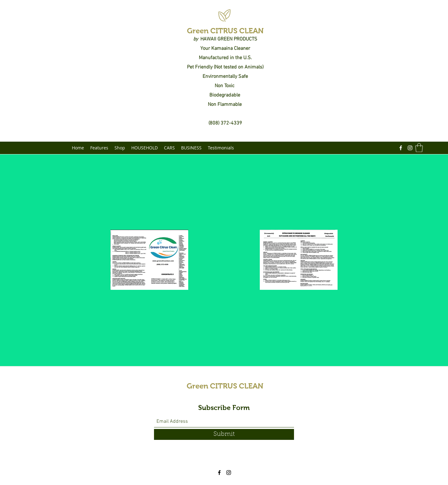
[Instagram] (410, 148)
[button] (419, 148)
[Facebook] (401, 148)
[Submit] (224, 434)
